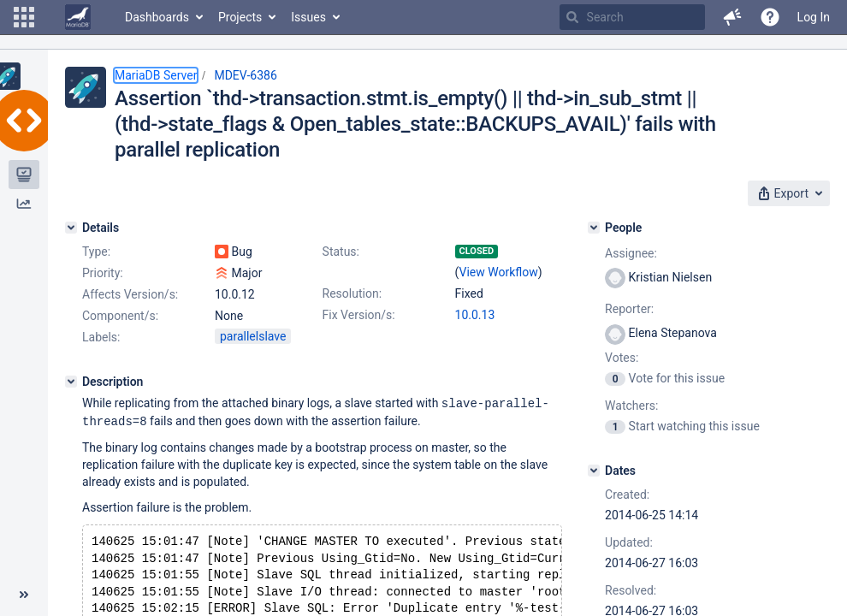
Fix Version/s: (359, 315)
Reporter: (629, 309)
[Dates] (594, 471)
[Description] (71, 382)
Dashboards (157, 17)
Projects (240, 17)
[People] (594, 228)
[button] (24, 17)
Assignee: (631, 253)
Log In (814, 17)
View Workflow (499, 272)
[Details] (71, 228)
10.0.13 (475, 315)
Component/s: (120, 316)
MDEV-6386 (245, 75)
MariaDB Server (156, 75)
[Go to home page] (78, 17)
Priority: (103, 273)
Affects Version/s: (130, 294)
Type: (96, 252)
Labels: (101, 337)
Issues (308, 17)
